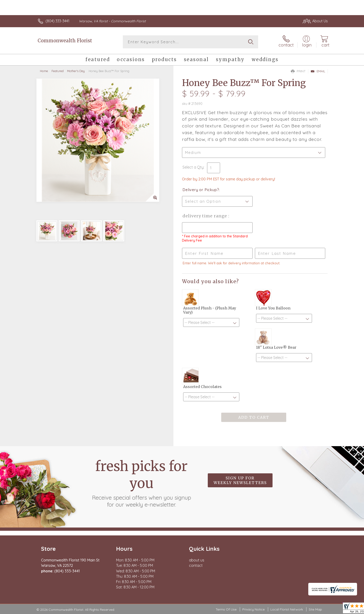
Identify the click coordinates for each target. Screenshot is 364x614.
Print (298, 71)
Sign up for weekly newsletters (240, 480)
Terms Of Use (226, 609)
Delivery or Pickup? (201, 190)
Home (44, 71)
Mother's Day (76, 71)
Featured (58, 71)
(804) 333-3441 (57, 21)
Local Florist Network (287, 609)
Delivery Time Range (205, 216)
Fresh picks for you (141, 483)
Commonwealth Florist (65, 41)
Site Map (315, 609)
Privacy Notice (253, 609)
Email (318, 71)
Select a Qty (193, 167)
